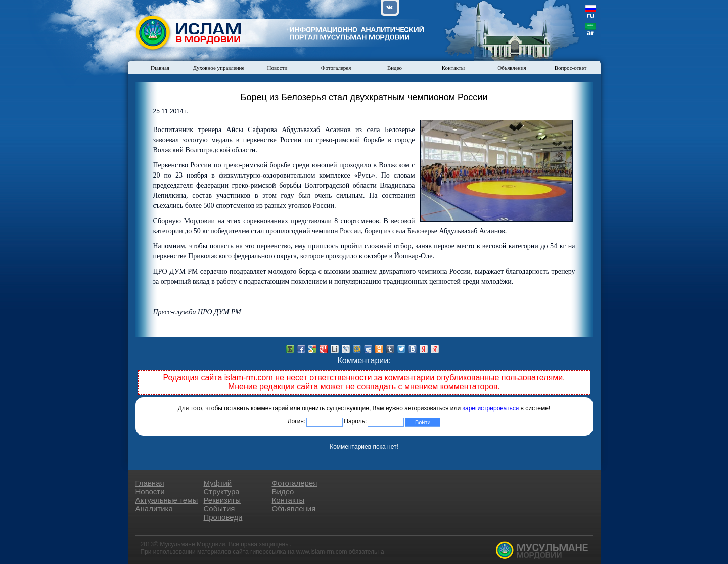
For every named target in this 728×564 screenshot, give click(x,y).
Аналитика (154, 509)
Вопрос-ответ (571, 68)
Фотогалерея (336, 68)
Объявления (512, 68)
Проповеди (223, 517)
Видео (395, 68)
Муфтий (218, 483)
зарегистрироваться (491, 408)
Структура (222, 491)
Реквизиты (222, 500)
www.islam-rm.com (322, 552)
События (219, 509)
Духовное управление (219, 68)
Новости (278, 68)
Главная (160, 68)
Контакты (453, 68)
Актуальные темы (167, 500)
